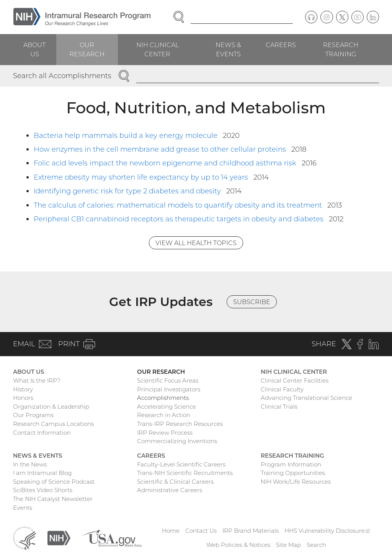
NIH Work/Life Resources (296, 482)
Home (171, 531)
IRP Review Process (165, 433)
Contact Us (201, 531)
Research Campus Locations (53, 424)
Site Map (288, 545)
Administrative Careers (170, 490)
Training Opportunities (293, 473)
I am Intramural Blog (42, 473)
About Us (34, 49)
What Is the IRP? (37, 380)
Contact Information (42, 433)
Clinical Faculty (282, 389)
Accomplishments (163, 398)
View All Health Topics (196, 243)
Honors (23, 398)
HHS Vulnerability (327, 531)
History (23, 389)
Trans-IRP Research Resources (180, 424)
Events (23, 508)
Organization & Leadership (51, 407)
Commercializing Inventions (177, 441)
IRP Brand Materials (251, 531)
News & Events (228, 49)
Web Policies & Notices (238, 545)
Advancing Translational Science (306, 398)
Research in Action (164, 415)
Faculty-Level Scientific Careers (181, 464)
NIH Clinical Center (158, 49)
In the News (30, 464)
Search (316, 545)
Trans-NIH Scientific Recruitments (185, 473)
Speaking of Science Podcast (54, 482)
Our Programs (33, 415)
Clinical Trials (279, 407)
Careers (281, 45)
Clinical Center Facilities (295, 380)
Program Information (291, 464)
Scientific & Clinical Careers (175, 482)
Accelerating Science (167, 407)
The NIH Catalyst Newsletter (53, 499)
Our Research (87, 49)
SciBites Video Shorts (43, 490)
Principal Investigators (169, 389)
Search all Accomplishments (62, 76)
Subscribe (252, 302)
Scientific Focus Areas (168, 380)
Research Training (341, 49)
